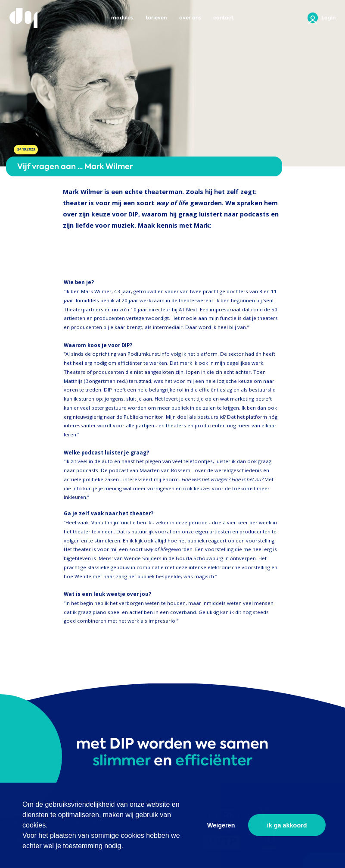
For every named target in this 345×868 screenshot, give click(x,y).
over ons (190, 18)
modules (122, 18)
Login (328, 18)
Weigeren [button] (221, 825)
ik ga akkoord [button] (287, 825)
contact (223, 18)
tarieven (156, 18)
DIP (23, 18)
